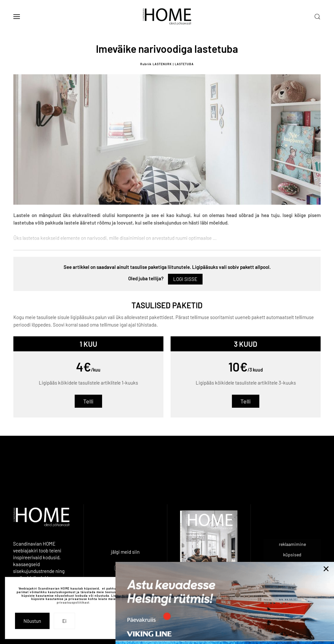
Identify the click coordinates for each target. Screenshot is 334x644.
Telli (88, 401)
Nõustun (32, 621)
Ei (64, 621)
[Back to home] (167, 17)
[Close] (326, 569)
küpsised (292, 555)
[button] (17, 17)
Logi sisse (185, 279)
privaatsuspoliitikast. (74, 602)
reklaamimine (292, 544)
